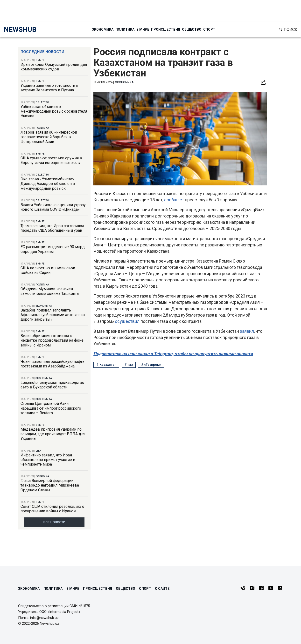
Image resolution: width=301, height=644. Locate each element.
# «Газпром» (151, 365)
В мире (143, 29)
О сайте (162, 589)
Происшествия (166, 29)
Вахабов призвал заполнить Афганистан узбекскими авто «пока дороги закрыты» (53, 315)
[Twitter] (271, 589)
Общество (192, 29)
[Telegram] (243, 589)
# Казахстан (106, 365)
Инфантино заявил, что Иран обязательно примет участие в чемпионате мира (48, 460)
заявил (247, 331)
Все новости (54, 522)
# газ (129, 365)
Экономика (103, 29)
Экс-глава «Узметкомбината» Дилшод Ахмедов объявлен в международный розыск (48, 184)
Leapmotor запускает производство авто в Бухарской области (52, 385)
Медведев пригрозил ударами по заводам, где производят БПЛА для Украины (53, 434)
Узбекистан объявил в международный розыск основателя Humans (54, 111)
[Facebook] (261, 589)
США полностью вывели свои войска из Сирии (48, 270)
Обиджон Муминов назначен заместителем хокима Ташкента (50, 291)
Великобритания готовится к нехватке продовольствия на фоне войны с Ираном (52, 340)
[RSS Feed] (280, 589)
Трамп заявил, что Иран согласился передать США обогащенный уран (52, 228)
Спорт (209, 29)
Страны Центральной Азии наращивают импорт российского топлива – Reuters (51, 408)
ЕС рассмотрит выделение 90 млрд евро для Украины (53, 249)
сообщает (175, 200)
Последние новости (42, 52)
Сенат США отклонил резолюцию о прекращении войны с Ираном (52, 509)
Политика (125, 29)
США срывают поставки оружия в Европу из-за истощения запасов (51, 160)
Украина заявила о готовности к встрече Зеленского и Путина (49, 88)
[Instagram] (252, 589)
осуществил (128, 321)
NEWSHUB (20, 30)
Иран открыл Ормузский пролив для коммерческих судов (54, 67)
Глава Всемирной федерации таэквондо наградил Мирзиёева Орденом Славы (50, 485)
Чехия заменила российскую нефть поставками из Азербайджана (52, 364)
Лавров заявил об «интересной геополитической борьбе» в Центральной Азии (49, 137)
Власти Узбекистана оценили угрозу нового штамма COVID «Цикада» (53, 207)
